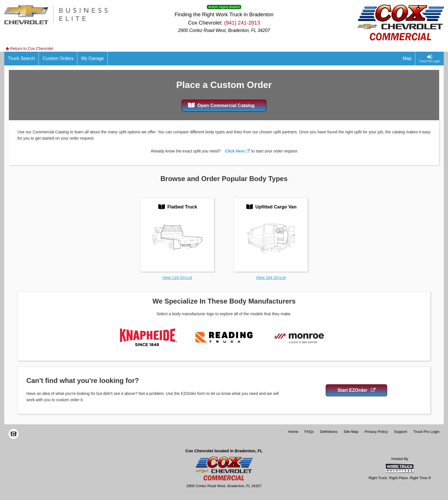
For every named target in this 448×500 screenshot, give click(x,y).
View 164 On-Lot (271, 278)
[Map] (407, 59)
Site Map (351, 432)
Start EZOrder (356, 390)
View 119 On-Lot (177, 278)
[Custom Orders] (58, 59)
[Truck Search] (22, 59)
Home (293, 432)
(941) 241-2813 (242, 23)
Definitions (329, 432)
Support (401, 432)
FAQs (309, 432)
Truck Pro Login (426, 432)
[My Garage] (93, 59)
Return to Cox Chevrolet (29, 49)
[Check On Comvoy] (14, 435)
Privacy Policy (376, 432)
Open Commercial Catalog (221, 105)
